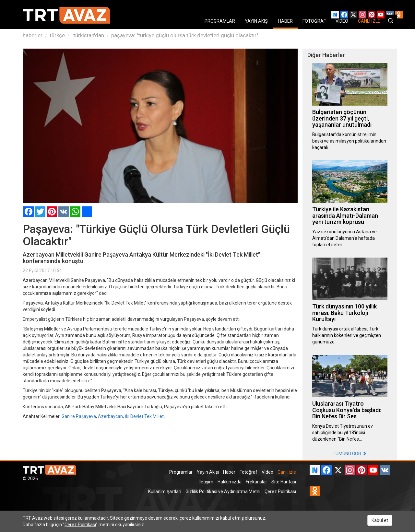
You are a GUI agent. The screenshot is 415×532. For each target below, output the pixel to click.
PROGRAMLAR (220, 21)
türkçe (57, 35)
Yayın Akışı (208, 472)
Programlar (181, 472)
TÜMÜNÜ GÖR (350, 454)
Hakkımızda (230, 482)
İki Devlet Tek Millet (144, 416)
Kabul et (380, 520)
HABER (285, 21)
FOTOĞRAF (314, 21)
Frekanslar (256, 482)
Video (267, 472)
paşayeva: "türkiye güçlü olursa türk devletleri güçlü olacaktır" (185, 35)
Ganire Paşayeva (79, 416)
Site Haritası (284, 482)
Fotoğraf (249, 472)
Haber (229, 472)
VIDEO (342, 21)
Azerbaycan (110, 416)
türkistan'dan (88, 35)
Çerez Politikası (280, 492)
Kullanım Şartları (165, 492)
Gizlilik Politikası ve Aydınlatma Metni (223, 492)
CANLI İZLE (369, 21)
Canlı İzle (287, 472)
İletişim (206, 482)
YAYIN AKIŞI (257, 21)
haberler (33, 35)
